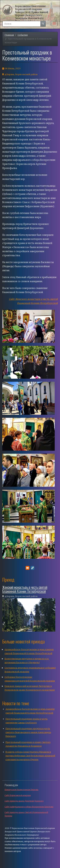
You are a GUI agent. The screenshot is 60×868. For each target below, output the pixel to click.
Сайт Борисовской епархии (18, 795)
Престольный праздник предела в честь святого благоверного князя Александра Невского (28, 732)
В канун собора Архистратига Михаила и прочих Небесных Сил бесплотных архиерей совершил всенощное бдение (30, 756)
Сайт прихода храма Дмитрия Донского (24, 801)
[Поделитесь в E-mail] (27, 568)
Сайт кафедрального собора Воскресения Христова (29, 807)
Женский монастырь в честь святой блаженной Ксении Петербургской (25, 589)
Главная (9, 35)
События (23, 35)
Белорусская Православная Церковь (21, 790)
